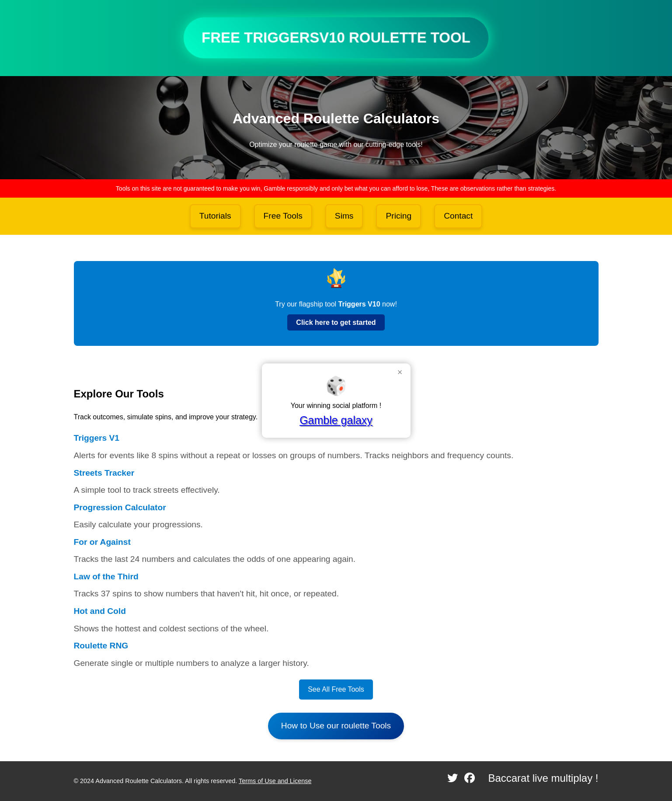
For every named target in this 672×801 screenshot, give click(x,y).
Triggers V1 (97, 438)
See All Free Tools (336, 689)
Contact (458, 216)
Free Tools (283, 216)
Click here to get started (336, 322)
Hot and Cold (100, 611)
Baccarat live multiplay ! (543, 778)
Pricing (399, 216)
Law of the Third (106, 576)
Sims (344, 216)
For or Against (102, 542)
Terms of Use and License (275, 781)
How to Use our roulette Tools (336, 726)
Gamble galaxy (336, 420)
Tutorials (215, 216)
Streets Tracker (104, 473)
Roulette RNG (101, 646)
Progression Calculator (120, 507)
